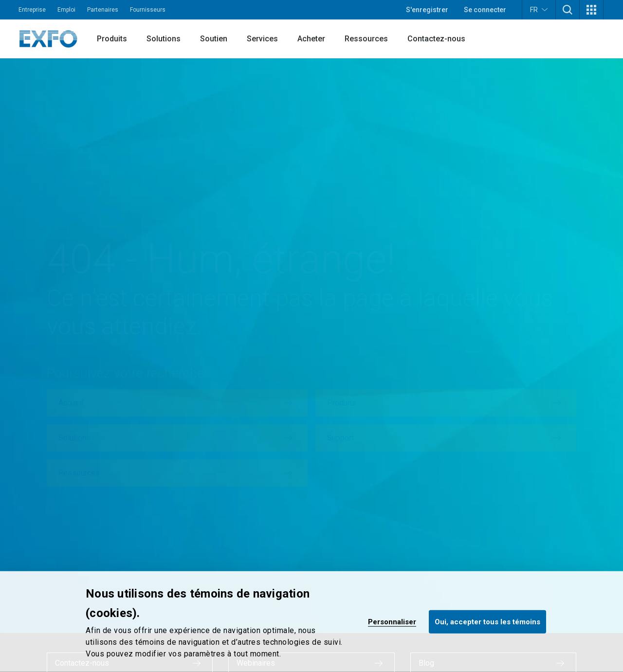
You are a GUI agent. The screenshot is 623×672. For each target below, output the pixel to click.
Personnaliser (392, 621)
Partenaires (103, 10)
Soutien (214, 39)
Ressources (366, 39)
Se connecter (485, 10)
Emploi (66, 10)
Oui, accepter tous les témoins (487, 621)
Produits (112, 39)
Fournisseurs (148, 10)
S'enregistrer (427, 10)
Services (262, 39)
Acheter (311, 39)
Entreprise (32, 10)
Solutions (164, 39)
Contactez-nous (436, 39)
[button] (568, 10)
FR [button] (539, 9)
